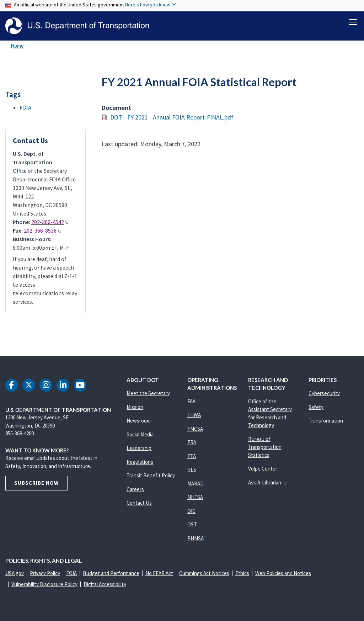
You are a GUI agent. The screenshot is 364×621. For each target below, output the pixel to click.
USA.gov (15, 573)
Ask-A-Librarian (268, 482)
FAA (191, 401)
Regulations (140, 462)
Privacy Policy (45, 573)
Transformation (326, 421)
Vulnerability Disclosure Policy (44, 584)
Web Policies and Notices (283, 573)
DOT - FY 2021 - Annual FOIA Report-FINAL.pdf (172, 117)
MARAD (196, 484)
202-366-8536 (42, 230)
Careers (135, 489)
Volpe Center (263, 469)
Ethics (242, 573)
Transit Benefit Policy (151, 475)
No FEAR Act (159, 573)
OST (192, 524)
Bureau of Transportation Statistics (265, 447)
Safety (316, 407)
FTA (192, 456)
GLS (192, 470)
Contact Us (139, 503)
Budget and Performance (111, 573)
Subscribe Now (36, 483)
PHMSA (196, 538)
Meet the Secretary (148, 393)
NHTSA (195, 497)
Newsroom (139, 421)
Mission (135, 407)
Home (17, 46)
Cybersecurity (324, 393)
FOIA (25, 107)
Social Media (140, 434)
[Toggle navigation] (353, 22)
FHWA (194, 415)
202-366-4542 (50, 222)
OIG (191, 511)
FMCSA (195, 429)
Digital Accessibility (105, 584)
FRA (192, 442)
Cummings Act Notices (204, 573)
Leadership (139, 448)
